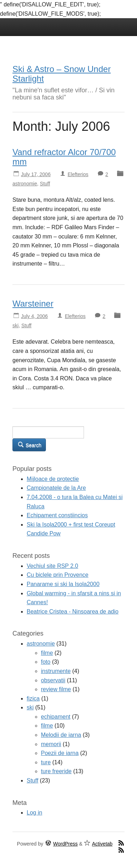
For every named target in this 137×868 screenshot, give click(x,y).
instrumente (56, 671)
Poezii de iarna (60, 753)
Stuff (45, 184)
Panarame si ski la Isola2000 (63, 584)
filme (47, 653)
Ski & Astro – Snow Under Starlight (62, 74)
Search (29, 445)
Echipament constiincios (57, 515)
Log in (35, 813)
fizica (33, 698)
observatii (53, 680)
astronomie (25, 184)
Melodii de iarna (61, 735)
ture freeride (56, 771)
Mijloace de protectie (53, 479)
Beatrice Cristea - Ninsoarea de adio (73, 612)
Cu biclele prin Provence (57, 575)
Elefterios (78, 174)
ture (46, 762)
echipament (56, 717)
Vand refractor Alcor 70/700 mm (64, 157)
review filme (56, 689)
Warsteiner (33, 304)
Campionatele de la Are (56, 488)
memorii (51, 744)
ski (15, 325)
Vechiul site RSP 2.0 (52, 566)
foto (46, 662)
